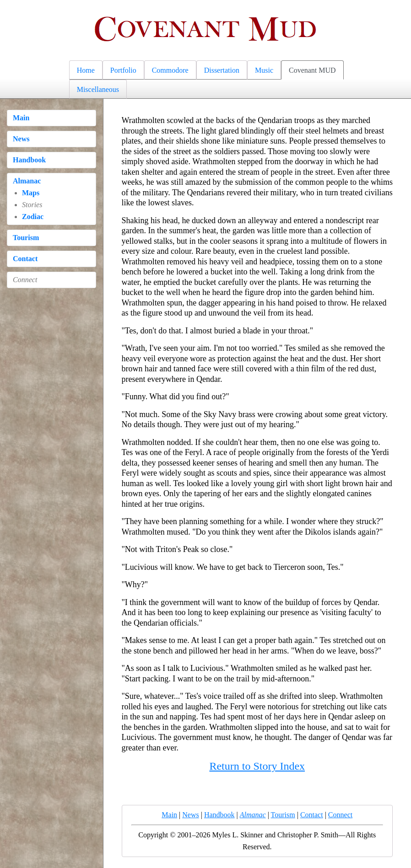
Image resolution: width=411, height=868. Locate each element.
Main (21, 118)
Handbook (29, 160)
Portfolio (123, 70)
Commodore (170, 70)
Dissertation (222, 70)
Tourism (26, 238)
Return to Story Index (257, 766)
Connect (340, 815)
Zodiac (33, 217)
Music (264, 70)
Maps (31, 193)
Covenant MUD (312, 70)
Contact (25, 259)
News (21, 139)
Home (86, 70)
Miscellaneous (98, 89)
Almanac (27, 181)
